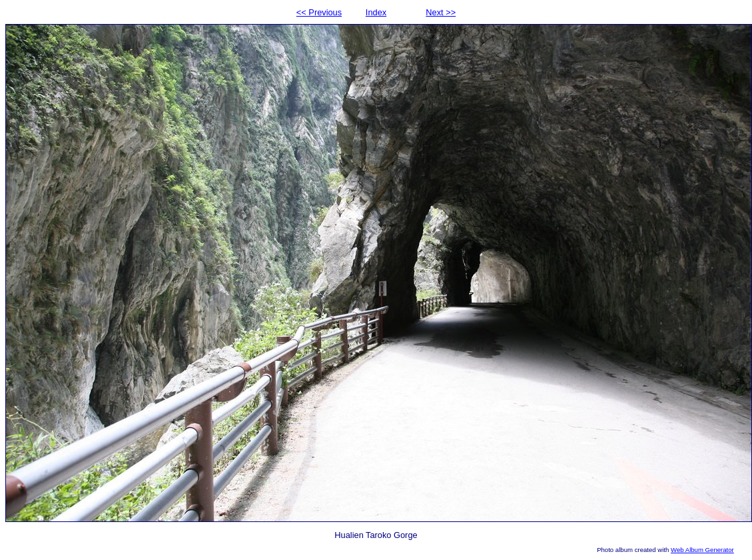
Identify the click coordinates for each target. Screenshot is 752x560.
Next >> (441, 12)
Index (376, 12)
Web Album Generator (702, 550)
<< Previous (319, 12)
